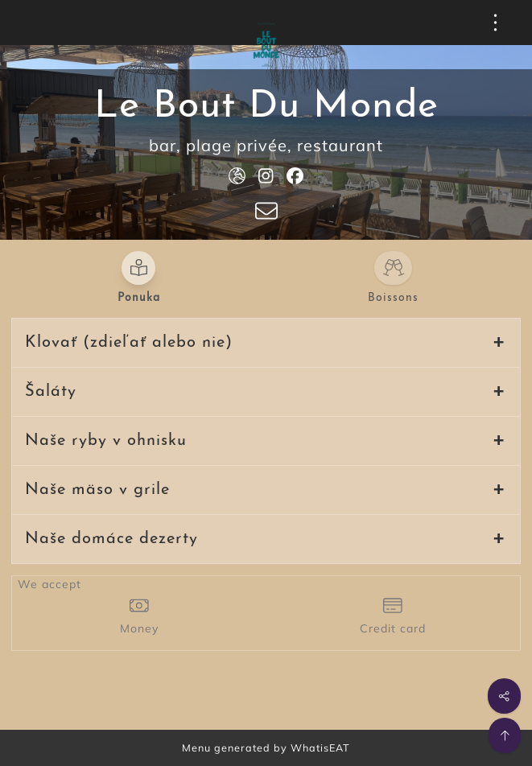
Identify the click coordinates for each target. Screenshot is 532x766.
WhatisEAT (320, 747)
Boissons (393, 298)
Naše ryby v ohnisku (106, 441)
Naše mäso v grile (97, 490)
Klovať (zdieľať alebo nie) (129, 343)
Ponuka (139, 298)
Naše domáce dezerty (111, 539)
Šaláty (51, 392)
